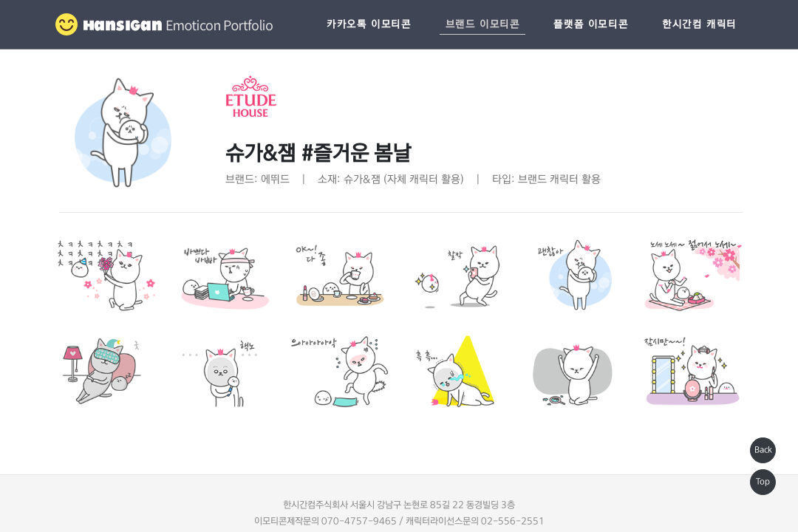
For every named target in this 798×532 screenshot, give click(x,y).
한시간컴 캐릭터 (699, 24)
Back (763, 450)
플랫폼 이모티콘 (591, 24)
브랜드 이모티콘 (483, 24)
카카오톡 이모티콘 (369, 24)
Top (763, 482)
